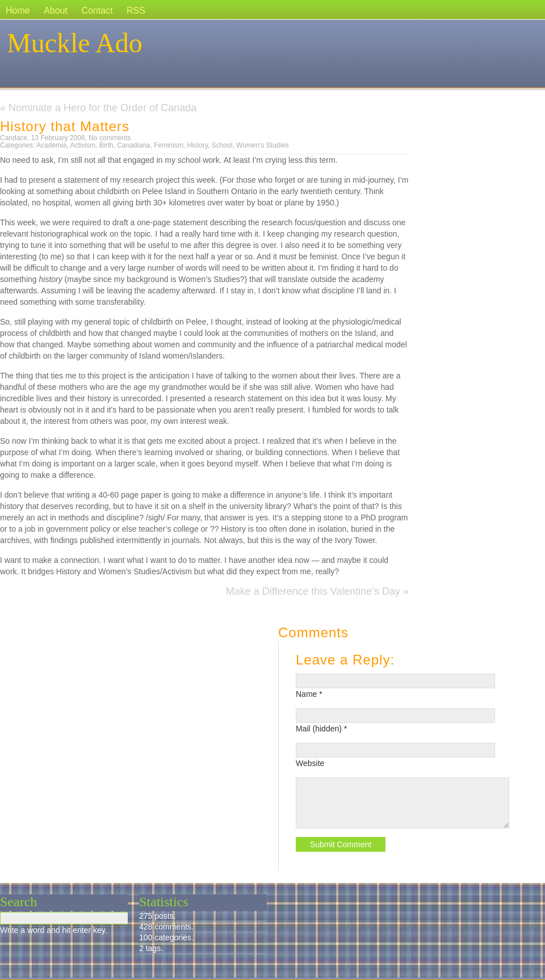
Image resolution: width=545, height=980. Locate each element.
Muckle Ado (75, 43)
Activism (83, 145)
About (56, 10)
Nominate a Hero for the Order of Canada (102, 108)
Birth (106, 145)
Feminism (169, 145)
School (222, 145)
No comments (110, 138)
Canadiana (133, 145)
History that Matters (65, 126)
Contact (97, 10)
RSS (136, 10)
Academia (51, 145)
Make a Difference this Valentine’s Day (313, 591)
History (198, 145)
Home (18, 10)
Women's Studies (263, 145)
